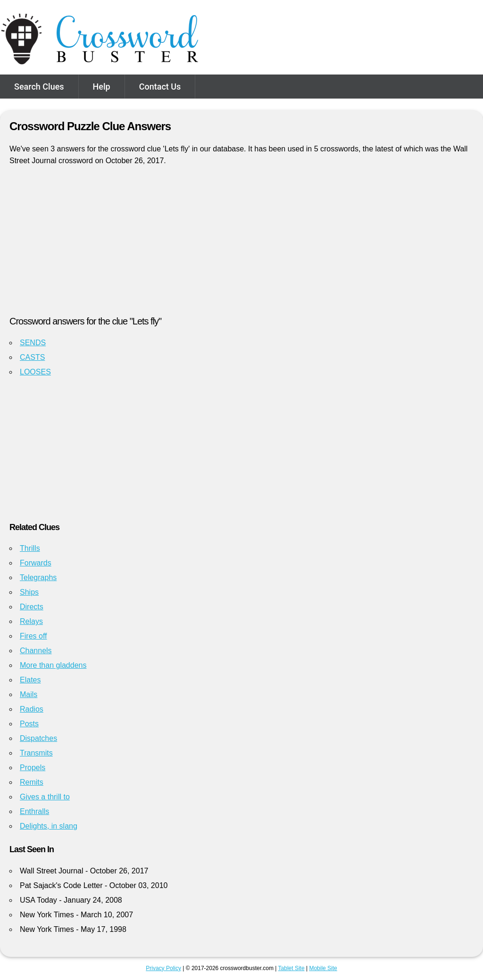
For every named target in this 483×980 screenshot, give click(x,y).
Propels (33, 768)
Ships (29, 592)
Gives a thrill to (45, 797)
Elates (30, 680)
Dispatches (38, 738)
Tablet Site (291, 968)
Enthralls (34, 811)
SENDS (33, 343)
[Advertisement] (241, 245)
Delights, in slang (49, 826)
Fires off (33, 636)
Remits (32, 782)
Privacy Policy (163, 968)
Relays (31, 621)
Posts (29, 724)
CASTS (32, 357)
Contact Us (160, 87)
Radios (32, 709)
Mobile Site (323, 968)
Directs (32, 607)
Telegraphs (38, 577)
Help (102, 87)
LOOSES (35, 372)
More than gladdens (53, 665)
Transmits (36, 753)
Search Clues (39, 87)
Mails (29, 694)
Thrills (30, 548)
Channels (36, 651)
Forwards (36, 563)
